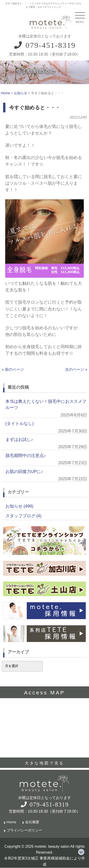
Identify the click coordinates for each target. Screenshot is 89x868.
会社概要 (32, 822)
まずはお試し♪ (19, 440)
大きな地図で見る (44, 763)
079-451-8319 (45, 45)
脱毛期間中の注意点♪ (26, 456)
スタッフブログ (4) (23, 516)
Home (11, 822)
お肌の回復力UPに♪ (24, 472)
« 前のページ (13, 369)
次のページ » (76, 369)
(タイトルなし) (20, 424)
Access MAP (45, 693)
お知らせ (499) (19, 506)
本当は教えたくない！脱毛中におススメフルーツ (46, 404)
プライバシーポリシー (24, 830)
